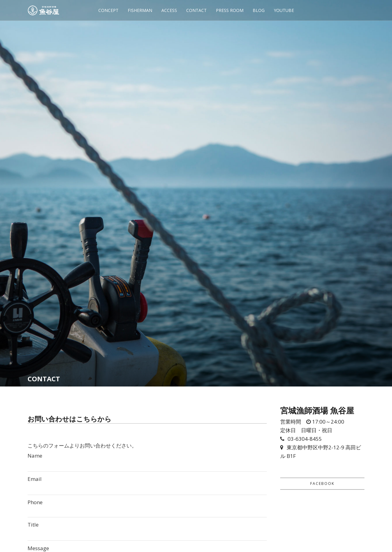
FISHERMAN (140, 10)
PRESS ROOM (230, 10)
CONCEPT (108, 10)
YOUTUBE (284, 10)
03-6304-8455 (305, 439)
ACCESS (169, 10)
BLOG (259, 10)
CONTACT (196, 10)
